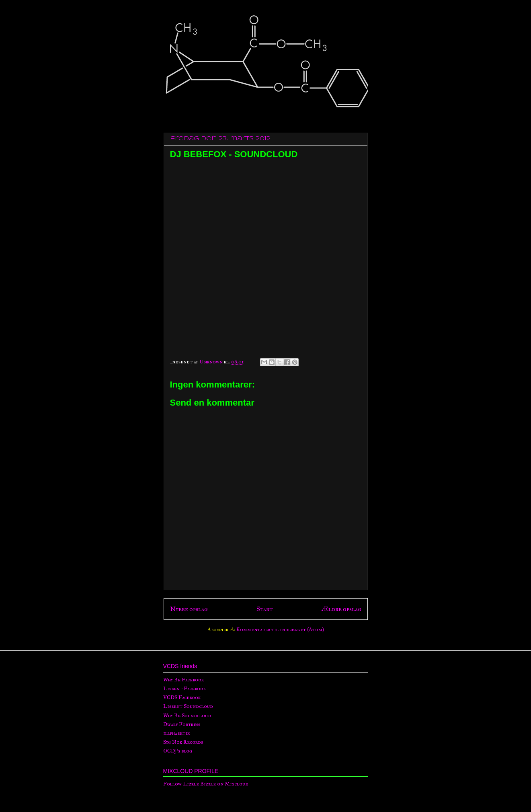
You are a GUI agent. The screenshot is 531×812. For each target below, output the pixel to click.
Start (264, 609)
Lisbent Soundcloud (188, 706)
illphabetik (176, 733)
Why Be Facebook (183, 680)
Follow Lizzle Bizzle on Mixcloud (206, 784)
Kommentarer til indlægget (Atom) (280, 630)
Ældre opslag (341, 609)
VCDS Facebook (182, 697)
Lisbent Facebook (185, 689)
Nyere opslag (189, 609)
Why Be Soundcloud (187, 716)
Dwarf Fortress (182, 724)
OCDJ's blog (178, 751)
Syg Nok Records (183, 742)
